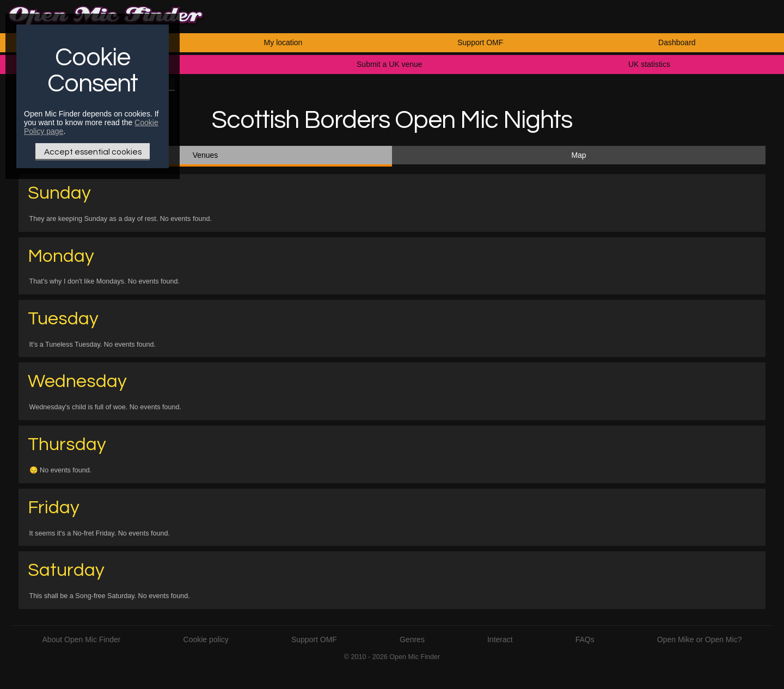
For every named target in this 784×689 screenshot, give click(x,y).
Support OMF (480, 42)
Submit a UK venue (390, 64)
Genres (412, 639)
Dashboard (677, 42)
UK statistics (649, 64)
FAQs (585, 639)
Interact (500, 639)
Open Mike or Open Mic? (700, 639)
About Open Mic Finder (82, 639)
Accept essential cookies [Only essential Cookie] (93, 152)
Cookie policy (206, 639)
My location (283, 42)
